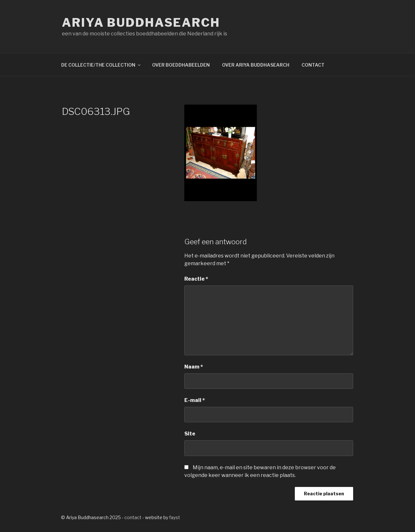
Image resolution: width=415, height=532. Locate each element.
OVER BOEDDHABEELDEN (181, 65)
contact (133, 517)
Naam (194, 367)
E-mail (195, 400)
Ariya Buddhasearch (141, 23)
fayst (175, 517)
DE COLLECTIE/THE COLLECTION (101, 65)
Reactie (196, 279)
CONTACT (313, 65)
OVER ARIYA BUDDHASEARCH (256, 65)
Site (190, 434)
